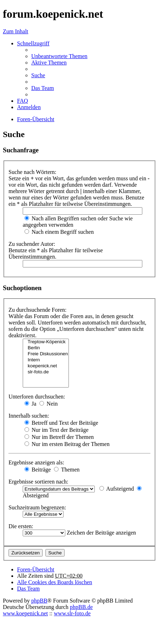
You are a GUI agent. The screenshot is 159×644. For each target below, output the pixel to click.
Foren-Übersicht (36, 569)
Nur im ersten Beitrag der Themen (67, 444)
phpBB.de (81, 607)
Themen (67, 470)
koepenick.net (46, 366)
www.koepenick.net (25, 613)
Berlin (46, 348)
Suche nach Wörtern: (32, 172)
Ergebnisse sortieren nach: (39, 482)
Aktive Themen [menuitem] (49, 63)
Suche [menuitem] (38, 75)
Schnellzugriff (33, 43)
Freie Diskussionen (46, 354)
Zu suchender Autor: (32, 244)
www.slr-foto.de (72, 613)
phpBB (39, 601)
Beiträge (38, 470)
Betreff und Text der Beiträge (61, 423)
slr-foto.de (46, 372)
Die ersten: (21, 526)
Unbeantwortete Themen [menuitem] (59, 56)
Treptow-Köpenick (46, 342)
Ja (30, 404)
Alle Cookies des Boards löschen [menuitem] (55, 582)
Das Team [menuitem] (43, 88)
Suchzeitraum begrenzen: (37, 507)
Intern (46, 360)
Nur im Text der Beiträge (56, 430)
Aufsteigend (117, 489)
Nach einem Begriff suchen (59, 232)
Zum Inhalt (16, 31)
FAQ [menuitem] (23, 101)
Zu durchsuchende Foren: (38, 310)
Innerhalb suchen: (29, 416)
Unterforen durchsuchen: (37, 397)
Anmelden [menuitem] (29, 107)
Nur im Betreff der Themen (59, 437)
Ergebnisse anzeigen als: (36, 462)
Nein (48, 404)
